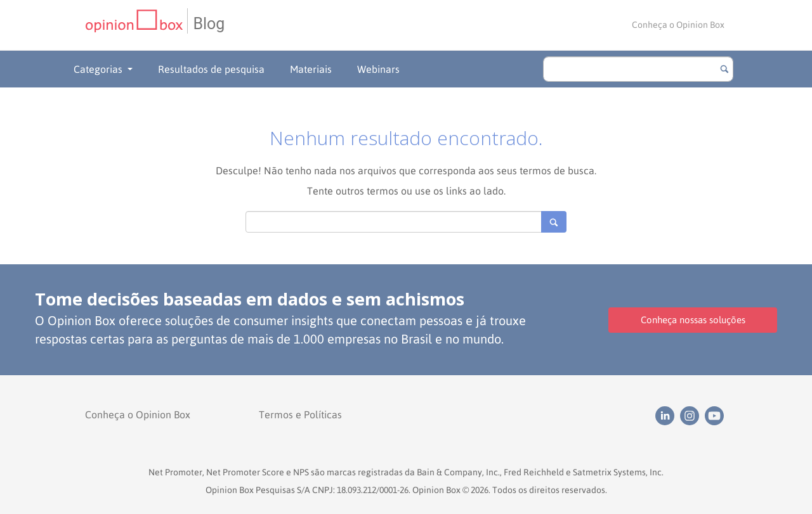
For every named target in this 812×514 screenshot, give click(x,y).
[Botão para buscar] (724, 69)
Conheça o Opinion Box (678, 25)
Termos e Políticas (300, 414)
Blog (209, 24)
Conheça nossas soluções (693, 320)
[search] (638, 69)
